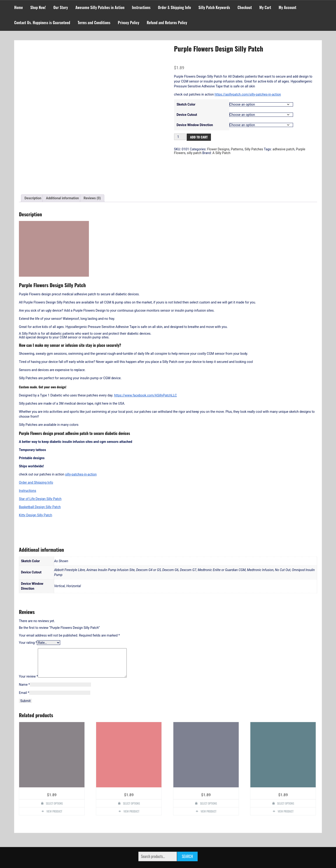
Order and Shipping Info (36, 453)
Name (24, 661)
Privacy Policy (129, 23)
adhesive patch (283, 149)
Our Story (61, 7)
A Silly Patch (221, 153)
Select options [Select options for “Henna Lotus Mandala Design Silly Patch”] (131, 780)
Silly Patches (254, 149)
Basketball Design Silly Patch (40, 478)
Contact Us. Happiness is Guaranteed (42, 23)
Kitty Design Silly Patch (35, 486)
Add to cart (199, 137)
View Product (54, 788)
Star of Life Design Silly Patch (40, 470)
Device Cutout (187, 115)
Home (19, 7)
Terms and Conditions (94, 23)
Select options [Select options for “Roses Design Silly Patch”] (208, 780)
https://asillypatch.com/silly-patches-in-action (248, 94)
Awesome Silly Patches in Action (100, 7)
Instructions (141, 7)
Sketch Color (186, 104)
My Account (287, 7)
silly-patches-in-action (81, 445)
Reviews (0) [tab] (92, 169)
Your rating (28, 613)
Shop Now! (38, 7)
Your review (28, 653)
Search (187, 833)
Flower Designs (218, 149)
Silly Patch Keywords (214, 7)
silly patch (194, 153)
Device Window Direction (195, 125)
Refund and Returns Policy (167, 23)
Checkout (245, 7)
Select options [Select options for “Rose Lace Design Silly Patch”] (286, 780)
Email (24, 669)
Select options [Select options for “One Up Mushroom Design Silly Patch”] (54, 780)
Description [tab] (33, 169)
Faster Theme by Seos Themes (189, 862)
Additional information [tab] (62, 169)
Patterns (237, 149)
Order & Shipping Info (175, 7)
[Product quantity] (180, 137)
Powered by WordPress (168, 854)
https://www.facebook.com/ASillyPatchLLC (145, 366)
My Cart (265, 7)
